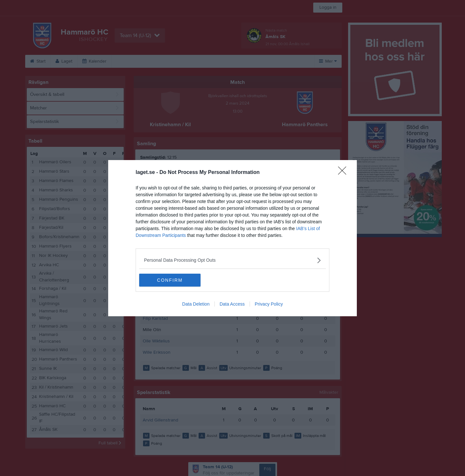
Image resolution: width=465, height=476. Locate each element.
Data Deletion (196, 304)
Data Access (232, 304)
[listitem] (232, 260)
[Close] (344, 173)
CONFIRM (170, 280)
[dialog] (232, 238)
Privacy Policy (269, 304)
